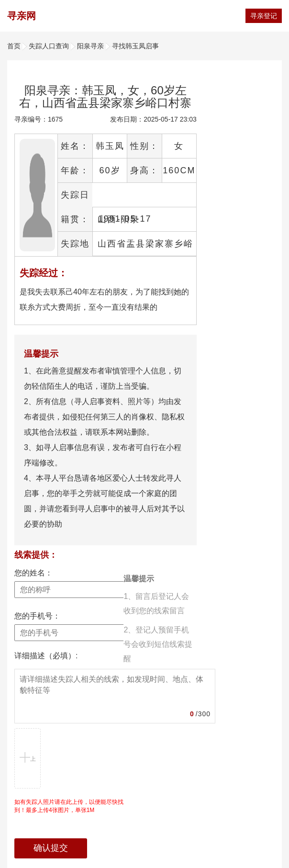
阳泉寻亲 (90, 46)
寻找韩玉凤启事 (135, 46)
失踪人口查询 (49, 46)
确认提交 (51, 848)
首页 (14, 46)
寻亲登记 (264, 16)
